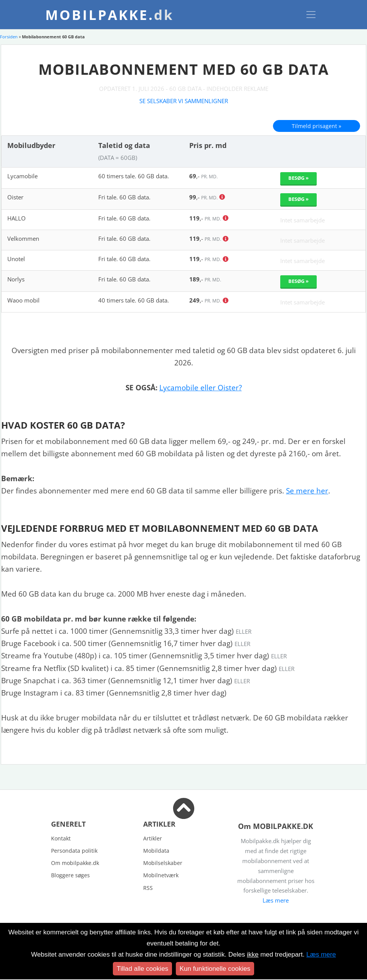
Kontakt (61, 838)
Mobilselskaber (163, 863)
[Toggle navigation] (311, 15)
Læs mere (276, 900)
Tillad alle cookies (142, 969)
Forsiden (9, 37)
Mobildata (156, 851)
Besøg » (298, 178)
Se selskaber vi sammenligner (184, 101)
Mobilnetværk (161, 875)
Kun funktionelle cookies (215, 969)
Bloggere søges (70, 875)
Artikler (153, 838)
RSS (148, 888)
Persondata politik (74, 851)
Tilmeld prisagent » (317, 126)
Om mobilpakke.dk (75, 863)
